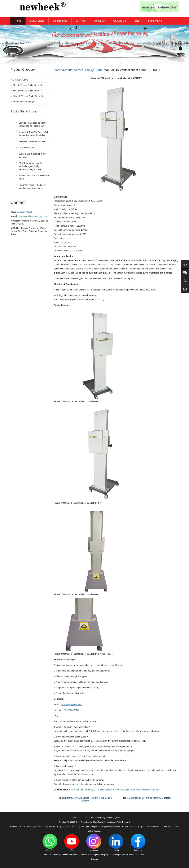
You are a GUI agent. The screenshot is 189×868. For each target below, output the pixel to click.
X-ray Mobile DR (15, 827)
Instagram (94, 843)
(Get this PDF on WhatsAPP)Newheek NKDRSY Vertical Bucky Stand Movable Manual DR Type (116, 790)
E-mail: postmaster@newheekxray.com (104, 818)
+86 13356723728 (24, 212)
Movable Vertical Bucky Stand (27, 96)
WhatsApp (50, 843)
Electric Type (60, 21)
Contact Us (120, 21)
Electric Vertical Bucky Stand (26, 85)
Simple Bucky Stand (22, 102)
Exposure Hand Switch (111, 827)
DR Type (81, 21)
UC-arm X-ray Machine (32, 827)
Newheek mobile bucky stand (32, 141)
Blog (137, 21)
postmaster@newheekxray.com (32, 216)
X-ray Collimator (49, 827)
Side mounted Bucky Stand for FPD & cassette (150, 798)
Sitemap (94, 859)
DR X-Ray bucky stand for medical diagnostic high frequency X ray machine (31, 166)
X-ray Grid (80, 827)
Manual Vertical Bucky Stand (83, 70)
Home (18, 21)
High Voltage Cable (93, 827)
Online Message (94, 831)
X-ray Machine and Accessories (150, 827)
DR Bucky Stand (21, 80)
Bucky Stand (37, 21)
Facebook (138, 843)
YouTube (72, 843)
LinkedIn (116, 843)
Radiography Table (129, 827)
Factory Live (155, 21)
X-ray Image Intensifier (66, 827)
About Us (100, 21)
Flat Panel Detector (172, 827)
